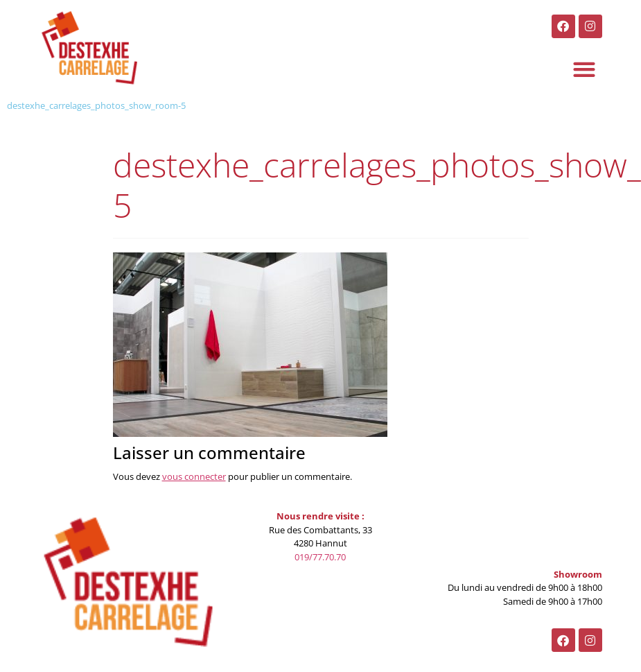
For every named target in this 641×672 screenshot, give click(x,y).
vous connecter (194, 476)
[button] (585, 70)
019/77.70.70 (320, 557)
